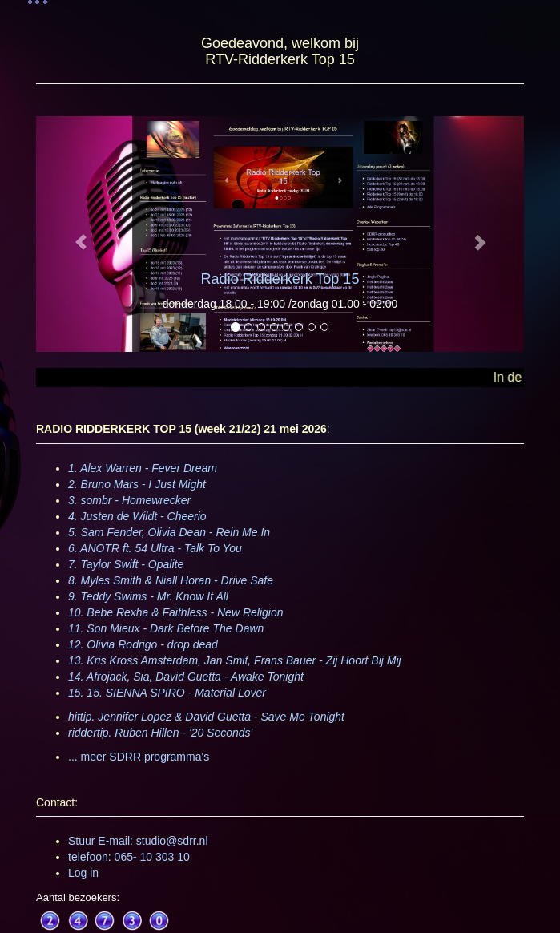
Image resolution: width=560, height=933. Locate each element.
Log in (83, 873)
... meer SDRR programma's (139, 757)
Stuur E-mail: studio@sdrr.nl (138, 841)
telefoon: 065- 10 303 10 (129, 857)
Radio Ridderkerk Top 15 (280, 279)
